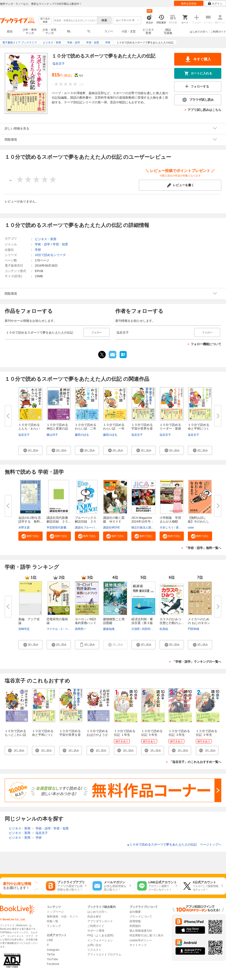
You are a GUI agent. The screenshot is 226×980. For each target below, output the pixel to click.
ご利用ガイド (218, 32)
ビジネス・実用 (46, 239)
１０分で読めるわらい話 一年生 (114, 429)
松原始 (164, 629)
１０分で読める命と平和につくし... (199, 429)
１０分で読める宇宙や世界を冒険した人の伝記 (70, 735)
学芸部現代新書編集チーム (64, 528)
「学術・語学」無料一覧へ (203, 548)
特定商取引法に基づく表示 (146, 935)
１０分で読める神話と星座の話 (57, 427)
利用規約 (135, 926)
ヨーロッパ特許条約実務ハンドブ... (86, 623)
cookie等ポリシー (141, 940)
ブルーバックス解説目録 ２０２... (86, 521)
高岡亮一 (81, 629)
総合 (10, 31)
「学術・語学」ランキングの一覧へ (197, 662)
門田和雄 (194, 629)
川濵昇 (136, 629)
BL (69, 31)
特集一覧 (52, 921)
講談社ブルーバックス (89, 528)
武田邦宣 (148, 629)
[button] (30, 450)
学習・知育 (60, 244)
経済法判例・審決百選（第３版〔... (142, 623)
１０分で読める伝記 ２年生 (207, 733)
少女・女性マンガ (49, 31)
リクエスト (94, 950)
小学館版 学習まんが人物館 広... (170, 521)
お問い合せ (94, 945)
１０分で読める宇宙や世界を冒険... (142, 429)
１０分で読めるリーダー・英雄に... (170, 429)
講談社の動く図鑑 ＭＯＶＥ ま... (114, 521)
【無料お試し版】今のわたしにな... (199, 521)
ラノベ (109, 31)
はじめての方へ (199, 32)
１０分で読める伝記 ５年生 (152, 733)
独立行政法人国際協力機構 (148, 528)
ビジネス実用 (148, 31)
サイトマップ (138, 945)
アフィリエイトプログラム (104, 955)
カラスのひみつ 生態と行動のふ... (172, 621)
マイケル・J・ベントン (61, 629)
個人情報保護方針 (141, 931)
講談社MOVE (111, 528)
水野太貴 (24, 528)
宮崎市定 (24, 629)
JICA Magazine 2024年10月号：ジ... (143, 521)
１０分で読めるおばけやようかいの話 (97, 735)
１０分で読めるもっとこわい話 (15, 733)
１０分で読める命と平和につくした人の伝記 (43, 735)
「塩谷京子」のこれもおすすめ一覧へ (195, 762)
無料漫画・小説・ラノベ (62, 917)
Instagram (53, 950)
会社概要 (135, 912)
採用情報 (135, 921)
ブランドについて (141, 917)
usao (191, 528)
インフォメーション (100, 940)
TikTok (51, 955)
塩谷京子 (59, 64)
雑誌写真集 (168, 31)
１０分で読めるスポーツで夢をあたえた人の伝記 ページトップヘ (174, 844)
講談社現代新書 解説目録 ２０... (59, 520)
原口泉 (180, 528)
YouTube (52, 959)
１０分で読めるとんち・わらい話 (29, 429)
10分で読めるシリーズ (50, 255)
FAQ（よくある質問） (101, 935)
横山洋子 (52, 435)
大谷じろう (167, 528)
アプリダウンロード (100, 921)
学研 (38, 250)
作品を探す (94, 917)
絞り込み (45, 20)
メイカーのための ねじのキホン (199, 621)
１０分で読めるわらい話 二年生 (86, 429)
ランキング (54, 926)
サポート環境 (96, 931)
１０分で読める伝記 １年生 (125, 733)
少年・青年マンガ (30, 31)
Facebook (53, 964)
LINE (50, 940)
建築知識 (109, 629)
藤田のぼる (82, 435)
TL (89, 31)
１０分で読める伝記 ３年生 (179, 733)
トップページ (55, 912)
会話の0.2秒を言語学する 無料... (30, 520)
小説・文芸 (129, 31)
